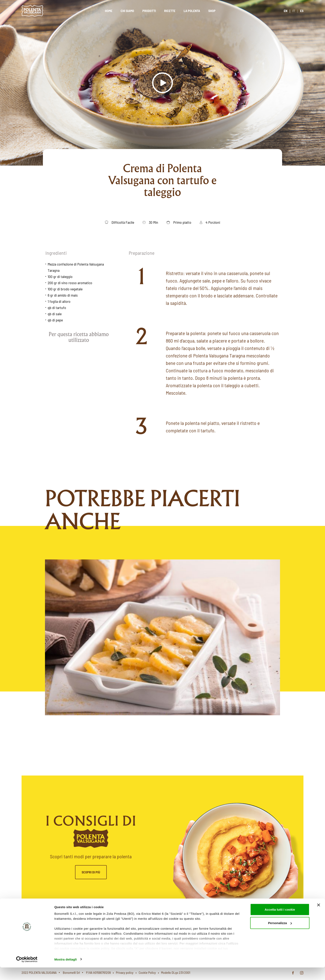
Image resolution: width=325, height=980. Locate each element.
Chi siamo (127, 11)
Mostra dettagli (65, 972)
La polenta (192, 11)
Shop (212, 11)
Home (109, 11)
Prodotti (149, 11)
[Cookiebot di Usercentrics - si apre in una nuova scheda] (27, 972)
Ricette (170, 11)
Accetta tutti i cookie (280, 922)
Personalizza (280, 936)
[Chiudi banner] (319, 917)
